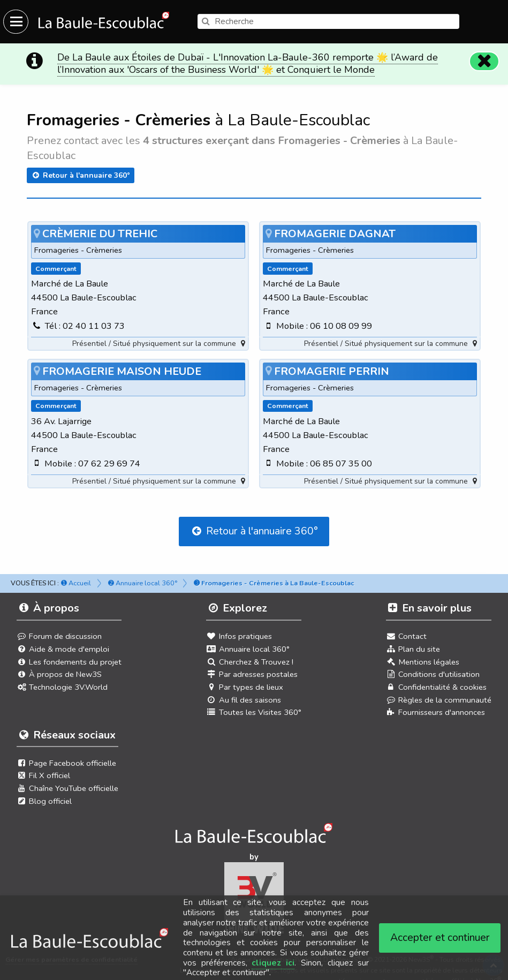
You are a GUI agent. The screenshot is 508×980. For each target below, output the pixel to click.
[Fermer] (484, 56)
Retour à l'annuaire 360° (81, 169)
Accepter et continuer (440, 937)
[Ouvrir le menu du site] (16, 22)
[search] (328, 21)
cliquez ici (273, 963)
